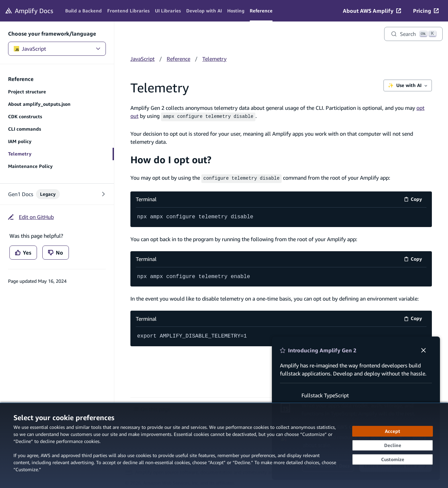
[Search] (413, 34)
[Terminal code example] (281, 216)
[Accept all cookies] (393, 431)
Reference (178, 59)
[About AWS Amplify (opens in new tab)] (372, 11)
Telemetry (214, 59)
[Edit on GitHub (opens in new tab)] (31, 217)
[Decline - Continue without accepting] (393, 445)
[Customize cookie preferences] (393, 459)
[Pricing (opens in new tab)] (426, 11)
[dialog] (224, 445)
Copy (415, 199)
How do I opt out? (171, 159)
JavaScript (57, 49)
